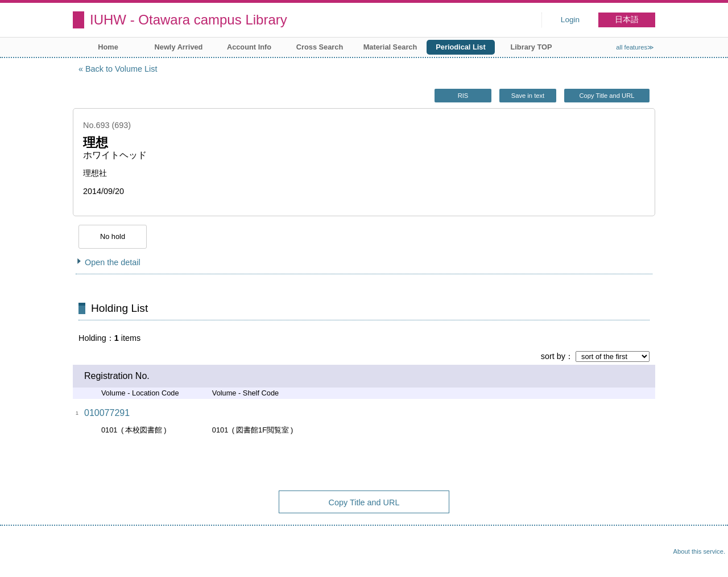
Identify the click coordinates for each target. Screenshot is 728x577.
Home (108, 47)
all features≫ (635, 47)
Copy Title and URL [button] (607, 96)
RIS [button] (463, 96)
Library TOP (531, 47)
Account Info (249, 47)
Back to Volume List (121, 69)
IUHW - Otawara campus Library (189, 20)
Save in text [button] (528, 96)
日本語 (627, 20)
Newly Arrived (179, 47)
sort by (553, 356)
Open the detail (113, 262)
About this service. (699, 551)
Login (570, 20)
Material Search (390, 47)
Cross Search (320, 47)
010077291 (107, 413)
